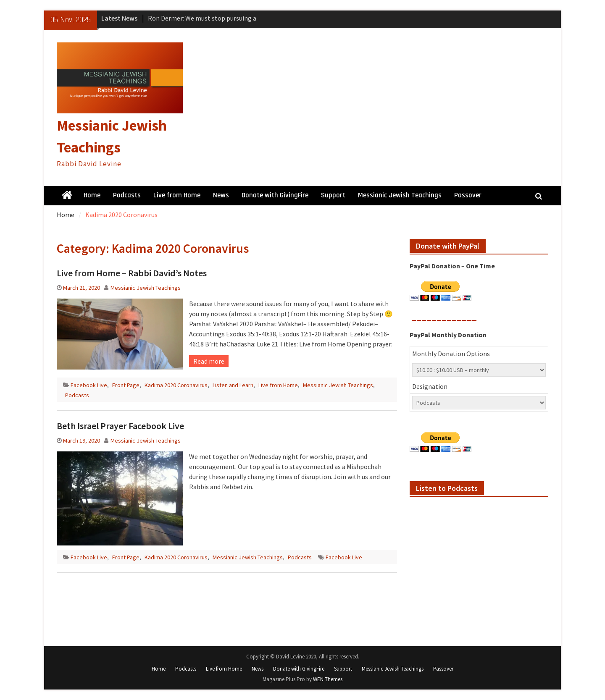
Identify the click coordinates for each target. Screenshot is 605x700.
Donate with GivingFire (275, 195)
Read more (209, 361)
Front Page (126, 385)
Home (92, 195)
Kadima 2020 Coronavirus (176, 385)
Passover (468, 195)
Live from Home (177, 195)
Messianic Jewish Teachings (400, 195)
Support (333, 195)
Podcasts (127, 195)
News (221, 195)
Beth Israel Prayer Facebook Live (120, 426)
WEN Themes (328, 679)
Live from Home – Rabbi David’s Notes (132, 273)
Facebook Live (89, 385)
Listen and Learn (233, 385)
